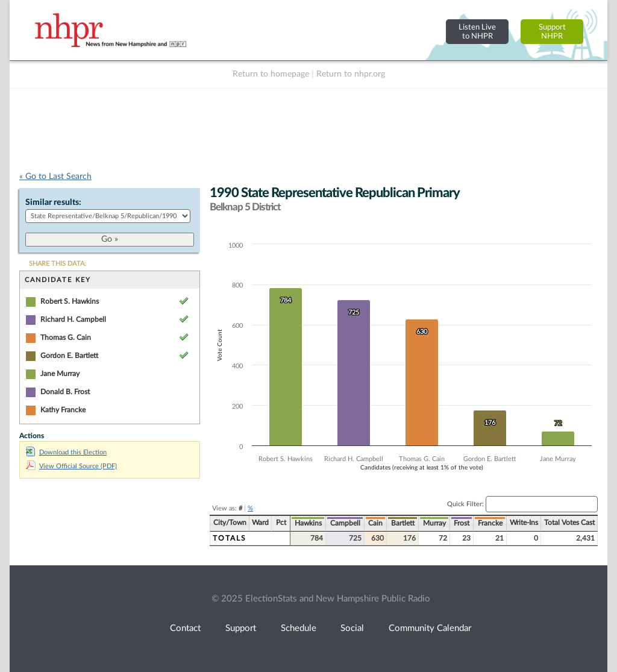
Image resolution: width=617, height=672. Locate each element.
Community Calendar (430, 628)
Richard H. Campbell (73, 319)
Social (352, 628)
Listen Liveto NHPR (477, 32)
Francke (490, 523)
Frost (462, 523)
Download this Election (66, 452)
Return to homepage (271, 74)
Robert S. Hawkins (70, 301)
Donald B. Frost (65, 392)
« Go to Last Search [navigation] (55, 177)
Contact (185, 628)
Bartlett (403, 523)
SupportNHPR (552, 32)
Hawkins (308, 523)
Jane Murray (60, 374)
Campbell (345, 523)
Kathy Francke (63, 410)
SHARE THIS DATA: (58, 264)
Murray (434, 523)
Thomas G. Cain (66, 338)
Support (241, 628)
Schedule (299, 628)
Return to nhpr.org (351, 74)
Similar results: (53, 203)
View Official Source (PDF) (71, 466)
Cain (375, 523)
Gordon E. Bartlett (69, 356)
